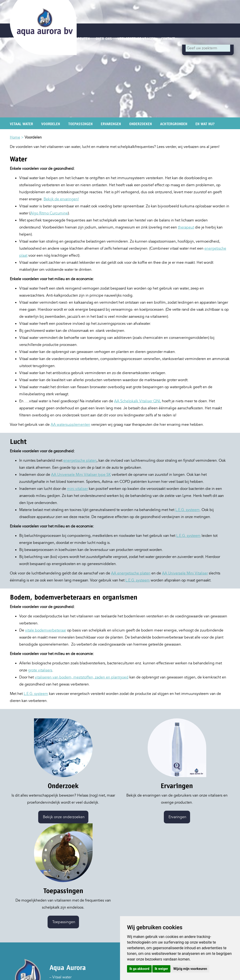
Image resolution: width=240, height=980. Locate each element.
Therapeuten (79, 39)
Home (15, 137)
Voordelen (51, 124)
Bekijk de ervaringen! (61, 199)
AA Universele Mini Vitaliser (185, 573)
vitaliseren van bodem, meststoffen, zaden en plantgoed (82, 677)
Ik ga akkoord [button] (139, 969)
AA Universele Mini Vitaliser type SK (81, 475)
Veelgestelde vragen (136, 39)
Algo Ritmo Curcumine (49, 213)
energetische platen (80, 461)
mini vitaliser (77, 489)
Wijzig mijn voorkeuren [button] (190, 969)
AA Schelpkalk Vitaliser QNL (138, 401)
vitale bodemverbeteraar (46, 630)
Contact (168, 39)
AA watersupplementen (70, 425)
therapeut (186, 227)
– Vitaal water (60, 977)
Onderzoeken (141, 124)
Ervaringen (111, 124)
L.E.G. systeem (187, 510)
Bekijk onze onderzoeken (63, 817)
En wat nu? (205, 124)
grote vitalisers (40, 670)
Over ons (104, 39)
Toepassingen (80, 124)
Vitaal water (21, 124)
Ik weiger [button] (161, 969)
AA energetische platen (131, 573)
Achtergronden (174, 124)
